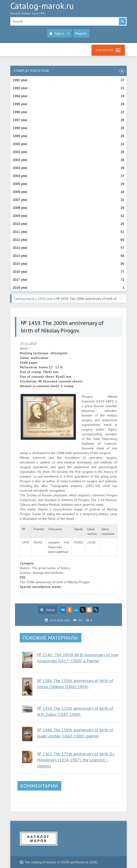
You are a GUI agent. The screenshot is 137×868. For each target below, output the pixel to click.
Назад (48, 610)
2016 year (68, 272)
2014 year (68, 256)
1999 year (68, 136)
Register (81, 33)
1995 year (68, 104)
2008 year (68, 208)
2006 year (68, 192)
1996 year (68, 112)
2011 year (68, 232)
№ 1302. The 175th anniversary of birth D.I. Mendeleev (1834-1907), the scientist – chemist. (76, 760)
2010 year (68, 224)
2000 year (68, 144)
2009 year (68, 216)
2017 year (68, 280)
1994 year (68, 96)
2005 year (68, 184)
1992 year (68, 80)
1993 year (68, 88)
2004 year (68, 176)
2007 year (68, 200)
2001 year (68, 152)
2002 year (68, 160)
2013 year (68, 248)
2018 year (68, 288)
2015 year (68, 264)
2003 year (68, 168)
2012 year (68, 240)
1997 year (68, 120)
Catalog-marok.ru (68, 10)
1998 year (68, 128)
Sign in (59, 33)
